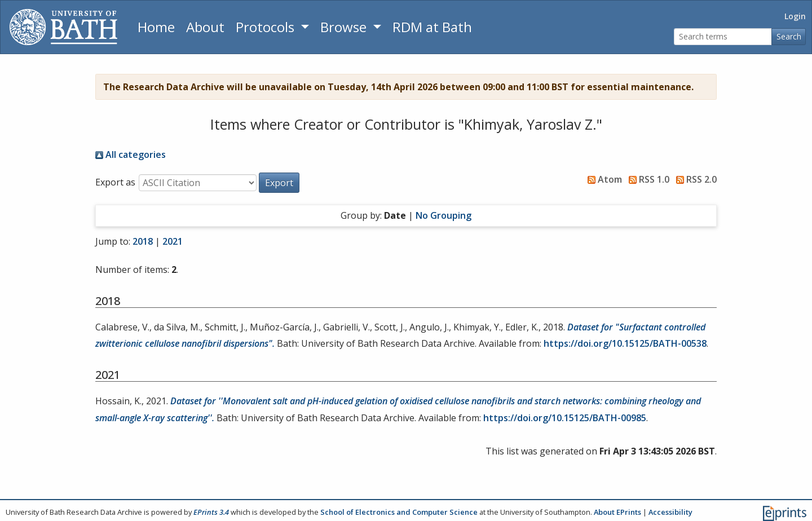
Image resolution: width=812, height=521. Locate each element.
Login (795, 16)
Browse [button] (345, 27)
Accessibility (670, 512)
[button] (279, 183)
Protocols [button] (267, 27)
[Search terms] (723, 37)
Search (789, 36)
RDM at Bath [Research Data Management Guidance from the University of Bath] (432, 27)
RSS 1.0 (647, 179)
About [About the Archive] (205, 27)
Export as (115, 182)
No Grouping (443, 215)
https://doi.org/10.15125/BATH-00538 (625, 343)
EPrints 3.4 (211, 512)
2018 (143, 241)
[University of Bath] (63, 27)
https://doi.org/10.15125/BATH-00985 (565, 418)
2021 (173, 241)
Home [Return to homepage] (156, 27)
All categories (131, 154)
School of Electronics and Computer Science (399, 512)
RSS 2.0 (694, 179)
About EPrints (617, 512)
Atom (603, 179)
